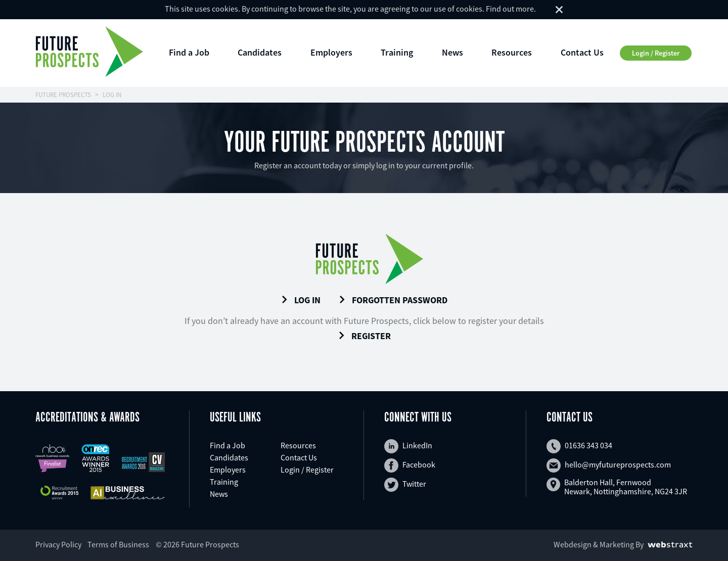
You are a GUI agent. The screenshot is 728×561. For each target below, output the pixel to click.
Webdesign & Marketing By (599, 544)
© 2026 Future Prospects (197, 544)
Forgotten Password (393, 300)
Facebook (410, 465)
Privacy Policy (58, 544)
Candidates (260, 52)
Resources (512, 52)
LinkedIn (408, 446)
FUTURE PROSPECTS (63, 95)
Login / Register (656, 53)
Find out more (510, 9)
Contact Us (582, 52)
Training (397, 52)
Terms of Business (118, 544)
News (452, 52)
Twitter (405, 485)
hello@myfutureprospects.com (609, 465)
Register (364, 336)
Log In (301, 300)
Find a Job (189, 52)
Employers (331, 52)
